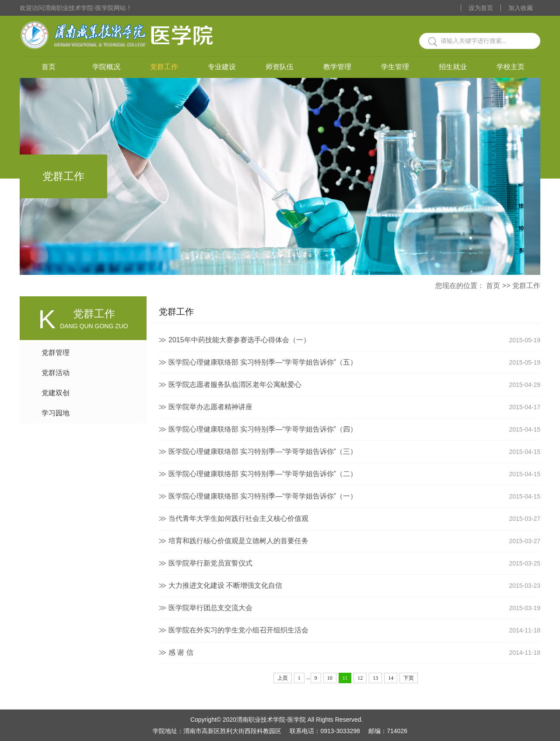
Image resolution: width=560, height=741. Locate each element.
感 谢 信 (354, 653)
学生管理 (395, 67)
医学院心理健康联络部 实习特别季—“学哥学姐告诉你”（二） (354, 474)
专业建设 (222, 67)
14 (391, 678)
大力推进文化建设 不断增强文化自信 (354, 586)
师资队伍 (280, 67)
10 (330, 678)
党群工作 (164, 67)
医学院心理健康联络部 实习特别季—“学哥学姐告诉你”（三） (354, 452)
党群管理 (56, 353)
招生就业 (453, 67)
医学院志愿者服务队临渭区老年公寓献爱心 (354, 385)
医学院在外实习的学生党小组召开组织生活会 (354, 630)
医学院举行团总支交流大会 (354, 608)
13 (375, 678)
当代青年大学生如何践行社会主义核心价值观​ (354, 519)
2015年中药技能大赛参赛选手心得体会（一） (354, 340)
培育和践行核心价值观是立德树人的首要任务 (354, 541)
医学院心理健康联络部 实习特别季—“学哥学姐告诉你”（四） (354, 429)
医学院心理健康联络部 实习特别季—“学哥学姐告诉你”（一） (354, 496)
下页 (409, 678)
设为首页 (481, 8)
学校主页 (511, 67)
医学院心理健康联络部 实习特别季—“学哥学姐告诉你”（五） (354, 362)
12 (360, 678)
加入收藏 (521, 8)
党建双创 (56, 393)
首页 (49, 67)
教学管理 (337, 67)
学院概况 (106, 67)
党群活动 (56, 373)
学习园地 (56, 413)
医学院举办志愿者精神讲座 (354, 407)
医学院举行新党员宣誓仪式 (354, 563)
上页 (283, 678)
